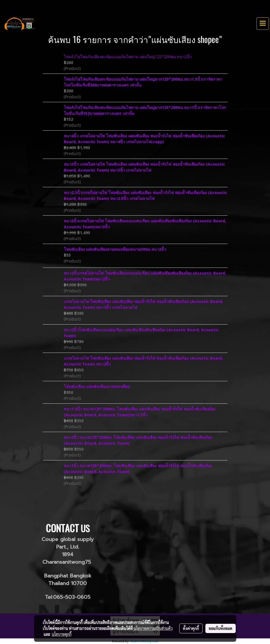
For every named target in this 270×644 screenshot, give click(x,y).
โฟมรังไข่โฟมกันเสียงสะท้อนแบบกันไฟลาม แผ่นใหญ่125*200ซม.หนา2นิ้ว (128, 57)
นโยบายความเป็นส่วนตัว (153, 628)
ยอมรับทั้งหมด (221, 628)
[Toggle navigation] (263, 24)
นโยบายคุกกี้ (62, 634)
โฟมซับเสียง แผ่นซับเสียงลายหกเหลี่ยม (97, 386)
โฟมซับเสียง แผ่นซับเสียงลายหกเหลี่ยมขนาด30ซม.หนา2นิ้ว (115, 249)
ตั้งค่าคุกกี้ (191, 628)
